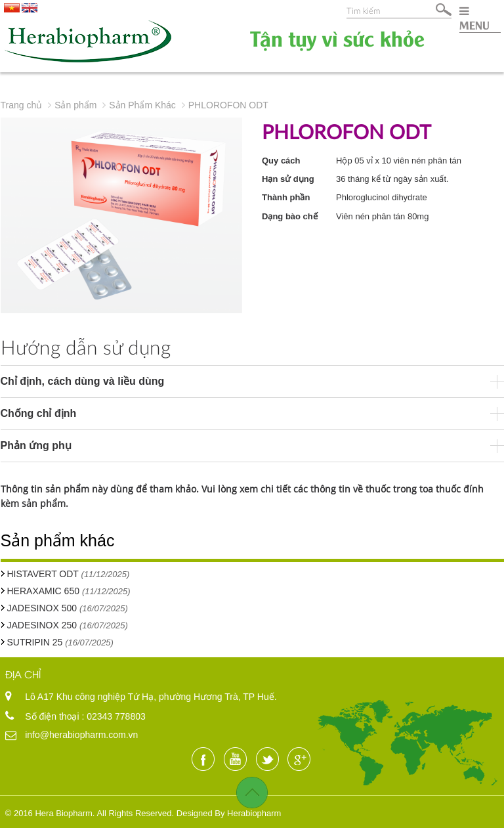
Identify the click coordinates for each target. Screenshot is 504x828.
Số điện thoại (53, 716)
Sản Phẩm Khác (142, 105)
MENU (474, 18)
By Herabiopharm (248, 813)
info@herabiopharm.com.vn (81, 735)
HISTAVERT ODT (43, 574)
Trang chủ (22, 105)
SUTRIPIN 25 (35, 642)
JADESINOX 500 (42, 608)
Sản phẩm (75, 105)
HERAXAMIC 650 (45, 591)
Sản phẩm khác (58, 540)
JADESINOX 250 (42, 625)
